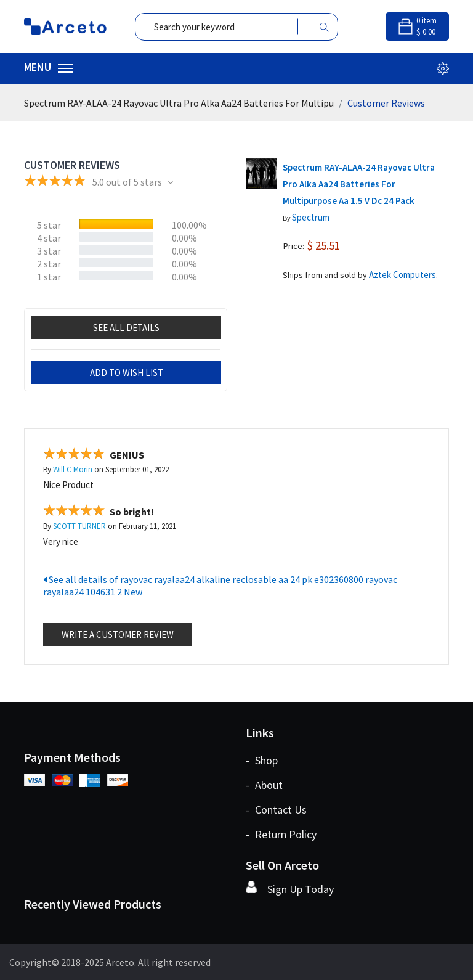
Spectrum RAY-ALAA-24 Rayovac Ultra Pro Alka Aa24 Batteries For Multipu (179, 103)
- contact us (276, 810)
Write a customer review (118, 635)
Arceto (120, 962)
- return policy (281, 834)
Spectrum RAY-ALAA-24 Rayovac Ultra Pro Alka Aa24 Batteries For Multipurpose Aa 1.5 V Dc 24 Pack (359, 184)
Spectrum (311, 217)
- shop (262, 760)
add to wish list (127, 373)
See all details (126, 328)
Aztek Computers (402, 275)
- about (264, 785)
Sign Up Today (301, 889)
